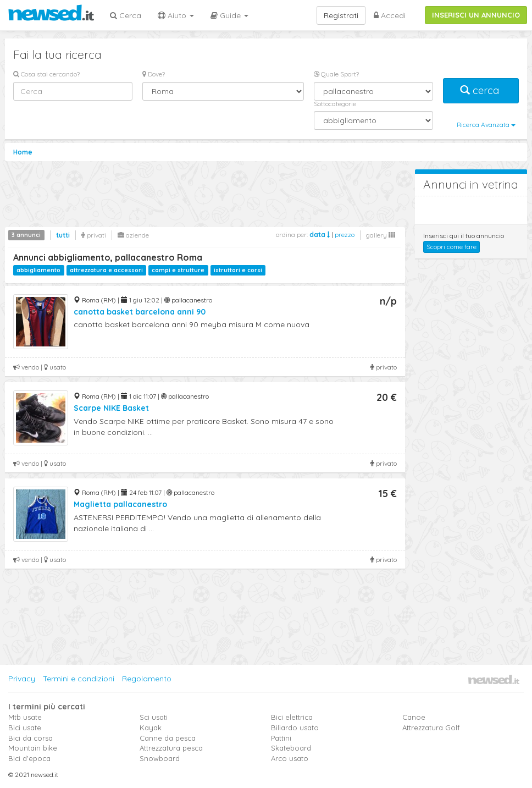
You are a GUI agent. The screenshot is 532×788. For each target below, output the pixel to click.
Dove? (154, 74)
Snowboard (160, 758)
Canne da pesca (168, 738)
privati (94, 235)
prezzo (345, 235)
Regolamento (147, 679)
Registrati (341, 15)
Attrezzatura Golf (431, 728)
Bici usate (25, 728)
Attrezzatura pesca (171, 748)
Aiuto (176, 15)
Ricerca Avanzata (486, 125)
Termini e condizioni (79, 679)
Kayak (151, 728)
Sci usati (154, 717)
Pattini (281, 738)
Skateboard (291, 748)
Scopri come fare (451, 247)
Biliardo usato (295, 728)
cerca (481, 90)
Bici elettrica (292, 717)
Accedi (390, 15)
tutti (63, 235)
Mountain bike (33, 748)
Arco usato (290, 758)
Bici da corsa (31, 738)
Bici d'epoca (29, 758)
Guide (229, 15)
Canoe (414, 717)
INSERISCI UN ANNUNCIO (476, 15)
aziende (133, 235)
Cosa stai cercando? (46, 74)
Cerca (126, 15)
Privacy (22, 679)
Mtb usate (25, 717)
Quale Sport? (336, 74)
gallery (381, 235)
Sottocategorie (335, 104)
